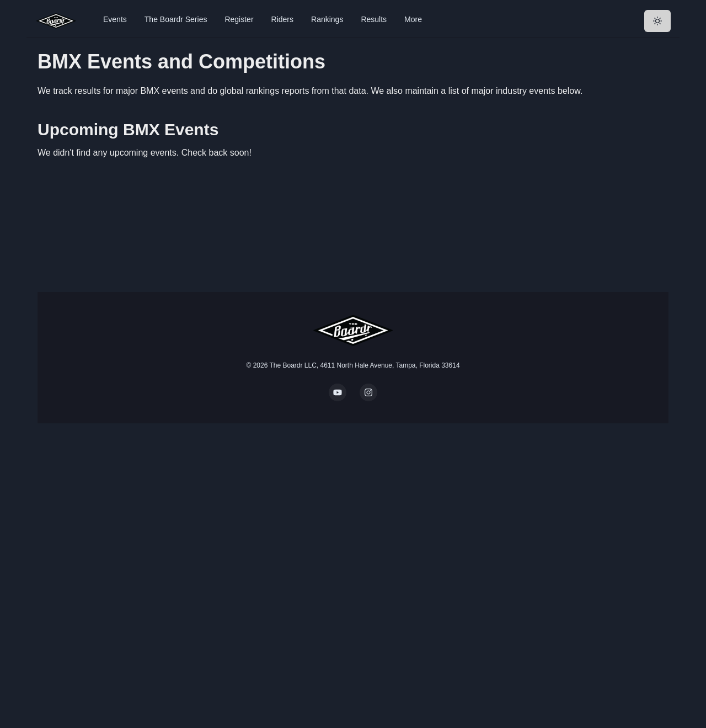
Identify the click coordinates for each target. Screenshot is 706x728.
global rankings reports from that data (293, 91)
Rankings (327, 19)
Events (115, 19)
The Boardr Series (176, 19)
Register (239, 19)
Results (374, 19)
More (413, 19)
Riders (282, 19)
